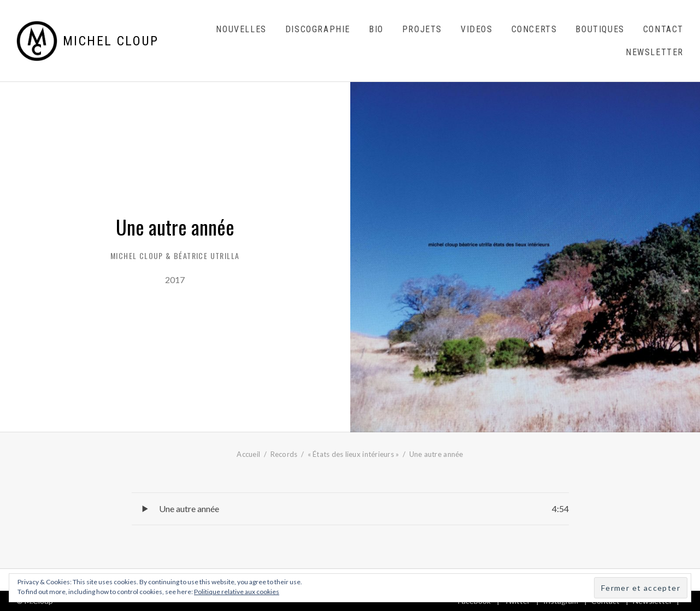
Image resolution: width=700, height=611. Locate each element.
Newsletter (655, 52)
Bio (376, 29)
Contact (663, 29)
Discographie (318, 29)
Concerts (534, 29)
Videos (477, 29)
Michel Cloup (111, 41)
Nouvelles (241, 29)
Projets (422, 29)
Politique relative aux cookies (237, 592)
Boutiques (600, 29)
